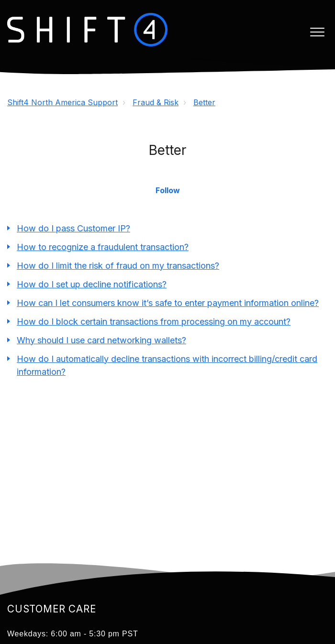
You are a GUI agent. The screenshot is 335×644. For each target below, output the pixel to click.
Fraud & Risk (156, 102)
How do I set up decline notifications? (92, 284)
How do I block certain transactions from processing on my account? (154, 322)
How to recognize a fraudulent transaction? (103, 247)
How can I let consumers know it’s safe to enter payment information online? (168, 303)
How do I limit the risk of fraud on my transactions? (118, 266)
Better (204, 102)
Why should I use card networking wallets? (101, 340)
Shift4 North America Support (62, 102)
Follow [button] (168, 190)
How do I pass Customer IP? (73, 228)
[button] (317, 32)
